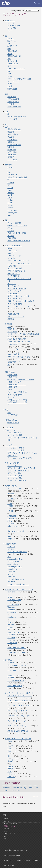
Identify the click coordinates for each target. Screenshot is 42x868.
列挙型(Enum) (10, 372)
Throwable (11, 607)
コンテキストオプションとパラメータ (19, 693)
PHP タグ (11, 23)
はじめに (11, 38)
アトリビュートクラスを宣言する (20, 458)
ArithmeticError (13, 562)
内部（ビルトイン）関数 (17, 233)
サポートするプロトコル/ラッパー (18, 739)
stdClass (11, 625)
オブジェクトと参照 (15, 304)
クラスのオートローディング (18, 261)
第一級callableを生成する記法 (19, 241)
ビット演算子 (12, 139)
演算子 (7, 127)
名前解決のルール (14, 362)
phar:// (10, 766)
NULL (9, 43)
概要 (9, 326)
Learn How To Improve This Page (15, 788)
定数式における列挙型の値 (17, 392)
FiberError (11, 582)
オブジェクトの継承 (15, 268)
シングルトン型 (13, 81)
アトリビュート (11, 445)
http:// (10, 746)
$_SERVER (11, 498)
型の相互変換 (12, 89)
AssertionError (13, 564)
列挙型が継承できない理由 (17, 402)
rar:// (10, 771)
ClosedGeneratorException (17, 551)
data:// (10, 759)
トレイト (11, 281)
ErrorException (13, 549)
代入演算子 (12, 137)
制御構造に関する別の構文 (17, 177)
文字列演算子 (12, 152)
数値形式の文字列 (14, 56)
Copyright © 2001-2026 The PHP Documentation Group (15, 853)
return (10, 203)
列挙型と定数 (12, 387)
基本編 (10, 337)
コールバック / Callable (16, 69)
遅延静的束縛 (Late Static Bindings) (21, 301)
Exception (11, 546)
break (10, 190)
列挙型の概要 (12, 374)
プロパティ (12, 253)
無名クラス (12, 283)
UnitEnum (11, 640)
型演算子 (11, 157)
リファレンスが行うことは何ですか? (21, 468)
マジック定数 (12, 119)
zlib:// (10, 756)
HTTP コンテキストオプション (19, 701)
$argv (10, 539)
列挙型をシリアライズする (17, 400)
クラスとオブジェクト (13, 246)
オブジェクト (12, 61)
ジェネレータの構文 (15, 435)
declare (10, 200)
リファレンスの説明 (12, 463)
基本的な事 (12, 96)
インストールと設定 (10, 824)
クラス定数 (12, 258)
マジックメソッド (14, 291)
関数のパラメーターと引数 (17, 225)
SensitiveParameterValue (17, 647)
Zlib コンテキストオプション (18, 731)
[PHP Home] (6, 3)
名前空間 (8, 324)
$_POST (10, 506)
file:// (10, 741)
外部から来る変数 (14, 107)
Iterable (10, 84)
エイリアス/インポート (16, 349)
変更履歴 (11, 319)
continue (11, 192)
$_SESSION (12, 519)
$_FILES (10, 511)
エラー (7, 410)
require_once (12, 210)
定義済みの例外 (11, 544)
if (8, 170)
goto (9, 215)
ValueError (11, 577)
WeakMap (11, 635)
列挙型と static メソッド (17, 385)
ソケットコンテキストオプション (20, 696)
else (9, 172)
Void (9, 74)
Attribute (11, 663)
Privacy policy (9, 865)
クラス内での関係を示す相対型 (19, 79)
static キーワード (14, 273)
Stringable (11, 637)
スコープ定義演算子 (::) (16, 271)
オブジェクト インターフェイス (19, 278)
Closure (10, 622)
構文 (9, 114)
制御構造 (8, 165)
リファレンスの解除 (15, 478)
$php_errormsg (13, 526)
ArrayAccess (12, 612)
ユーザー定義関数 (14, 223)
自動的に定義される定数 (17, 117)
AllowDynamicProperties (17, 665)
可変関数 (11, 230)
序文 (4, 815)
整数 (9, 48)
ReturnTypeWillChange (16, 680)
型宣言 (10, 86)
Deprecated (12, 670)
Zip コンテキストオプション (18, 726)
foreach (10, 187)
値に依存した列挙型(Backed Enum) (21, 380)
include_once (13, 213)
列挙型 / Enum (13, 64)
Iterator (10, 597)
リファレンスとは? (15, 465)
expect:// (11, 776)
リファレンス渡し (14, 473)
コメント (11, 31)
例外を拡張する (13, 423)
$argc (10, 536)
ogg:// (10, 774)
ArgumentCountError (15, 559)
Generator (11, 627)
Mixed (10, 71)
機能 (5, 831)
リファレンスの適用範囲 (17, 481)
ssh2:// (10, 769)
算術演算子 (12, 132)
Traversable (12, 592)
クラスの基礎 (12, 251)
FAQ (9, 364)
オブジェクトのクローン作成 (18, 296)
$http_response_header (16, 531)
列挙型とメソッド (14, 382)
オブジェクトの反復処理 (17, 289)
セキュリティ (8, 829)
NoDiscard (11, 675)
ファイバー (9, 428)
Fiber (9, 630)
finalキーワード (13, 294)
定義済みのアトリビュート (15, 660)
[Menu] (39, 3)
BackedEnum (12, 642)
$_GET (10, 503)
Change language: (18, 10)
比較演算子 (12, 142)
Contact (18, 860)
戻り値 (10, 228)
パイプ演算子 (12, 160)
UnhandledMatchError (16, 579)
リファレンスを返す (15, 476)
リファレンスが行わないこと (18, 471)
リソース (11, 66)
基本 (9, 412)
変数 (7, 94)
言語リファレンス (10, 826)
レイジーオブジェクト (16, 316)
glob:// (10, 761)
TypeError (11, 574)
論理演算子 (12, 150)
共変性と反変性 (13, 314)
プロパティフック (14, 256)
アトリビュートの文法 (16, 450)
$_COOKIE (11, 524)
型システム (12, 41)
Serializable (12, 617)
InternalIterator (13, 605)
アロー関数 (12, 238)
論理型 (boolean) (14, 46)
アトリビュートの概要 (16, 448)
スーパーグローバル (15, 488)
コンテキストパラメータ (17, 721)
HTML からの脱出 (14, 26)
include (10, 208)
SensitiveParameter (15, 685)
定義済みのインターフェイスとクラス (19, 589)
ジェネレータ (10, 430)
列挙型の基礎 (12, 377)
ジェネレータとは (14, 433)
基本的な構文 (10, 21)
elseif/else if (12, 175)
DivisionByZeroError (15, 567)
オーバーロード (13, 286)
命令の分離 (12, 28)
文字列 (10, 53)
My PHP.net (8, 860)
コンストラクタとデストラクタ (19, 263)
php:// (10, 751)
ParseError (11, 572)
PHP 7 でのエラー (14, 415)
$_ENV (10, 521)
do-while (11, 182)
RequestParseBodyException (18, 584)
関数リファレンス (10, 834)
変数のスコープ (13, 101)
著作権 (6, 819)
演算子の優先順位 (14, 129)
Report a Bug (15, 790)
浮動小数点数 (12, 51)
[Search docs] (35, 3)
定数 (7, 112)
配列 (9, 59)
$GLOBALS (11, 493)
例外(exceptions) (11, 420)
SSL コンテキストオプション (18, 711)
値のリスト (12, 397)
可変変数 (11, 104)
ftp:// (10, 749)
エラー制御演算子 (14, 144)
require (10, 205)
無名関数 (11, 235)
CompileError (12, 569)
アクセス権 (12, 266)
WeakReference (13, 632)
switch (10, 195)
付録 (5, 839)
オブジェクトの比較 (15, 299)
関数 (7, 220)
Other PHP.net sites (31, 860)
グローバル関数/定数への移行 (19, 357)
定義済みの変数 (13, 99)
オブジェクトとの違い (16, 395)
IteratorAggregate (14, 599)
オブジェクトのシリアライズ (18, 306)
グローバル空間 (13, 354)
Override (11, 678)
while (9, 180)
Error (9, 556)
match (10, 198)
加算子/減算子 (13, 134)
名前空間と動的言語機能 (17, 339)
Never (10, 76)
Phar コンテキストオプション (19, 716)
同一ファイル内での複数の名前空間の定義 (23, 334)
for (9, 185)
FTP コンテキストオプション (18, 706)
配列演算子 (12, 155)
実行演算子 (12, 147)
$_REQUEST (12, 516)
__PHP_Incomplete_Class (17, 653)
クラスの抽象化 (13, 276)
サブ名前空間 (12, 332)
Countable (11, 610)
